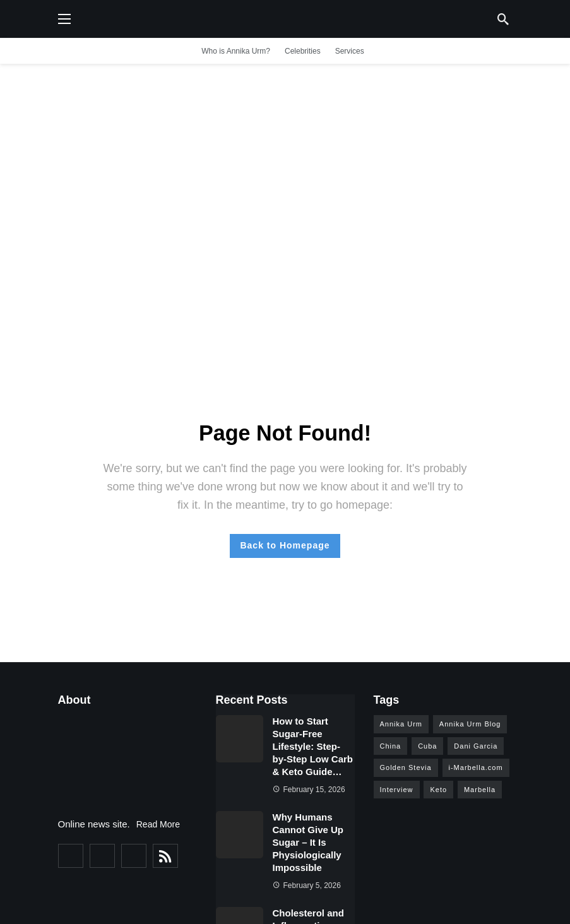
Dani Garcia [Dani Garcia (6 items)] (476, 746)
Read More (158, 824)
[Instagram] (134, 856)
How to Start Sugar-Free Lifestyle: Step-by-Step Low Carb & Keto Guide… (313, 746)
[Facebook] (71, 856)
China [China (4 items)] (391, 746)
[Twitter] (102, 856)
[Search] (503, 19)
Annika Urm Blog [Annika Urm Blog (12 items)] (470, 724)
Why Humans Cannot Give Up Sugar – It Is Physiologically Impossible (308, 842)
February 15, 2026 (309, 790)
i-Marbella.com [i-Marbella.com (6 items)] (476, 767)
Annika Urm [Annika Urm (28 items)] (401, 724)
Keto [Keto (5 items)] (438, 790)
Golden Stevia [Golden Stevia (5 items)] (406, 767)
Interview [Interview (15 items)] (397, 790)
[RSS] (165, 856)
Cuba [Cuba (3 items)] (427, 746)
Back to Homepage (285, 545)
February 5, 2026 (307, 885)
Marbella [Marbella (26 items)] (480, 790)
